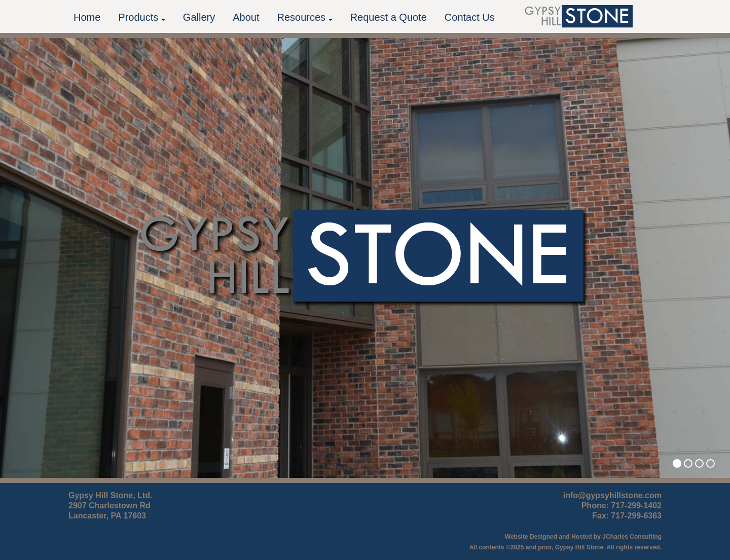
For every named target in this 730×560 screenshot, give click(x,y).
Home (87, 17)
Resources (304, 17)
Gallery (199, 17)
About (246, 17)
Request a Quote (389, 17)
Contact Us (470, 17)
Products (141, 17)
